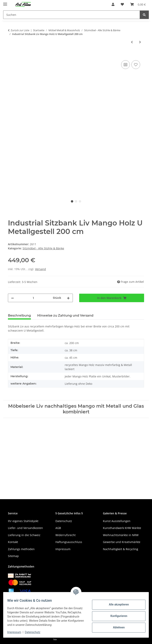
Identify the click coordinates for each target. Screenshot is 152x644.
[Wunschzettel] (122, 4)
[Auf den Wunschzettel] (136, 65)
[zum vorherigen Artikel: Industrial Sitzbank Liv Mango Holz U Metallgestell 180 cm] (132, 42)
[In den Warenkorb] (11, 55)
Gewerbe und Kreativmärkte (122, 542)
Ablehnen (116, 627)
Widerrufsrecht (66, 535)
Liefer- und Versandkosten (25, 528)
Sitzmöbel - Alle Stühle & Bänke (43, 248)
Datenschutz (35, 632)
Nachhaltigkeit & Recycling (121, 549)
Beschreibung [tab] (19, 315)
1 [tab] (72, 201)
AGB (58, 528)
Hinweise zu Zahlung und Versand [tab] (65, 315)
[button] (113, 4)
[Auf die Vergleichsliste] (125, 65)
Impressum (17, 632)
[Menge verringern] (12, 298)
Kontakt (13, 542)
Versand (40, 269)
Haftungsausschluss (69, 542)
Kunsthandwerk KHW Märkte (122, 528)
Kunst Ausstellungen (117, 521)
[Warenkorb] (138, 4)
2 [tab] (76, 201)
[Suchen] (72, 15)
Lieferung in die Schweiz (24, 535)
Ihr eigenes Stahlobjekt (23, 521)
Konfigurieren (116, 616)
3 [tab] (80, 201)
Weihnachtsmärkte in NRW (121, 535)
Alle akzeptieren (116, 604)
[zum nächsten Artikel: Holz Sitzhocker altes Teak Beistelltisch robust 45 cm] (140, 42)
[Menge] (33, 298)
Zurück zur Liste (20, 30)
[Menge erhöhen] (68, 298)
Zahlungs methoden (21, 549)
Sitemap (13, 556)
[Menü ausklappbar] (5, 2)
